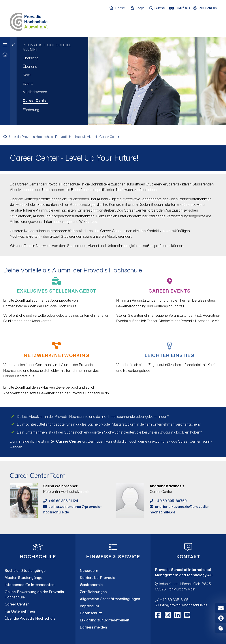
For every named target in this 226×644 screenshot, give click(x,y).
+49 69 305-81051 (175, 600)
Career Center (109, 137)
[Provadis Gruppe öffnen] (207, 8)
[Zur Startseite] (5, 55)
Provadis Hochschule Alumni (76, 137)
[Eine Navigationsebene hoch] (13, 81)
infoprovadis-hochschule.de (184, 605)
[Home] (119, 8)
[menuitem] (52, 58)
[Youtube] (187, 615)
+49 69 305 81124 (63, 501)
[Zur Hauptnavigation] (5, 44)
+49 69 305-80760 (171, 501)
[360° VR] (180, 8)
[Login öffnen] (139, 8)
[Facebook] (158, 615)
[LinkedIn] (177, 615)
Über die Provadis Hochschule (31, 137)
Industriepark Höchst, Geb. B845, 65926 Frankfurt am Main (183, 586)
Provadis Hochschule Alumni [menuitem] (47, 47)
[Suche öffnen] (157, 8)
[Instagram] (168, 615)
